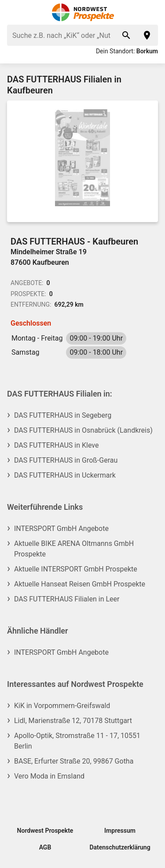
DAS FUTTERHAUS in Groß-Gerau (66, 460)
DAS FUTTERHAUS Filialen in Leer (67, 599)
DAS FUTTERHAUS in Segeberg (63, 415)
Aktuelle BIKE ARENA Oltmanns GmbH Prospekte (74, 549)
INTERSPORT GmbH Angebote (61, 529)
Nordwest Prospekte (45, 831)
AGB (45, 847)
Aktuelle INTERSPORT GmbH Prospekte (76, 569)
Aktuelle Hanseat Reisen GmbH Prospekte (80, 584)
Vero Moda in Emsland (49, 776)
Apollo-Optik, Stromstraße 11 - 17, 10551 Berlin (77, 741)
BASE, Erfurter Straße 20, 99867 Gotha (74, 761)
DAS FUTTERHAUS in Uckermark (65, 475)
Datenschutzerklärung (120, 847)
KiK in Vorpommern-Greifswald (62, 706)
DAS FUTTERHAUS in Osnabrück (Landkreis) (83, 430)
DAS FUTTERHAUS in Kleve (56, 445)
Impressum (120, 831)
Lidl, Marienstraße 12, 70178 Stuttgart (73, 721)
